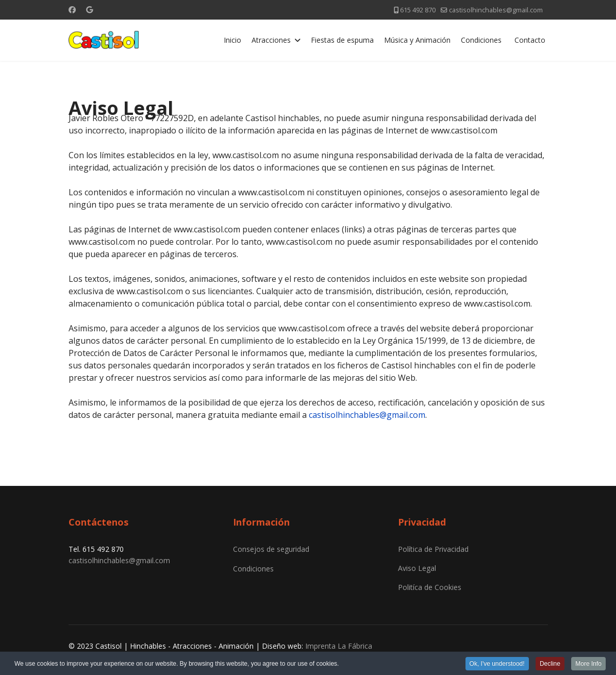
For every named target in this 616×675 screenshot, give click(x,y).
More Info (588, 664)
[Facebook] (72, 10)
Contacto (530, 40)
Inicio (232, 40)
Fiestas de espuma (342, 40)
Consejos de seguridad (271, 549)
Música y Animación (417, 40)
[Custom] (89, 10)
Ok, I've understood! (497, 664)
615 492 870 (418, 10)
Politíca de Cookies (430, 587)
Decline (550, 664)
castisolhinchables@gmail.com (496, 10)
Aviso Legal (417, 568)
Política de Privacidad (433, 549)
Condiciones (481, 40)
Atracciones (271, 40)
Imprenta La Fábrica (339, 646)
